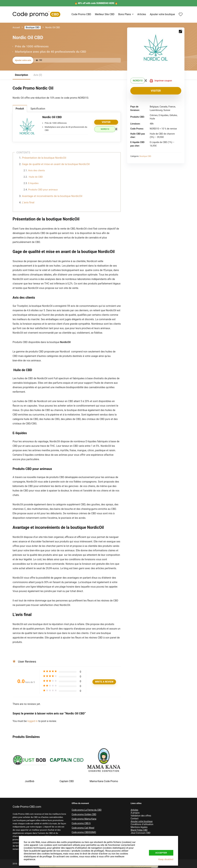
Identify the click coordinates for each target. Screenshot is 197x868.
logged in (33, 721)
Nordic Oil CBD (52, 117)
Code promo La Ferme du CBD (87, 810)
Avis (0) (38, 75)
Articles (142, 14)
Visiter (156, 91)
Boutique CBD (33, 27)
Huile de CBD (35, 177)
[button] (180, 31)
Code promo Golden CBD (84, 814)
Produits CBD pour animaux (43, 190)
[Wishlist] (181, 15)
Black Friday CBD (139, 830)
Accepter (161, 853)
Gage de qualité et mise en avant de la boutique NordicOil (56, 164)
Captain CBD (67, 781)
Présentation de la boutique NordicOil (44, 158)
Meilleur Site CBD (105, 14)
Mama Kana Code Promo (104, 781)
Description (21, 75)
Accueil (16, 27)
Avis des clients (37, 170)
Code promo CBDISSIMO (84, 832)
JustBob (30, 781)
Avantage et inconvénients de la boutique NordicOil (52, 196)
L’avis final (28, 202)
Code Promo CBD (81, 14)
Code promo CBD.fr (81, 823)
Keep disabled (166, 859)
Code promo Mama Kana (84, 819)
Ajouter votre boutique (162, 14)
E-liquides (33, 183)
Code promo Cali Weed (83, 828)
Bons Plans (125, 14)
